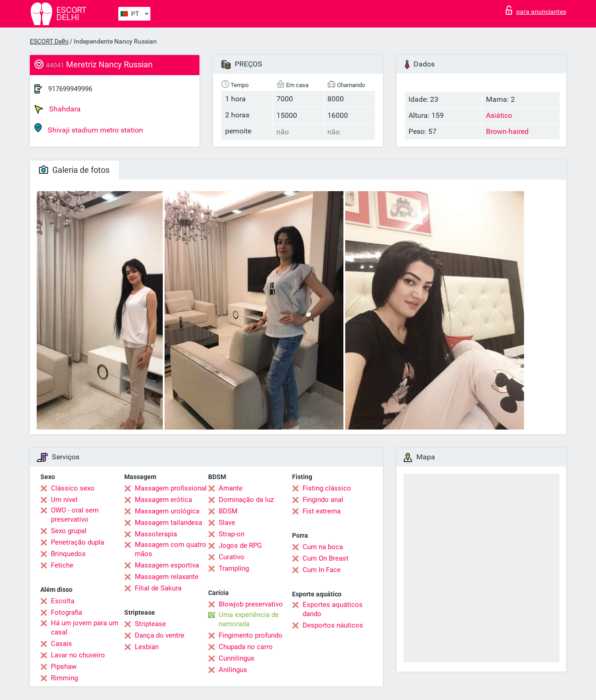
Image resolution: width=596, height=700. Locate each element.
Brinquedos (68, 554)
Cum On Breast (326, 558)
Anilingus (233, 670)
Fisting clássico (327, 488)
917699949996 (70, 89)
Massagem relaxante (167, 577)
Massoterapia (156, 534)
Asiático (499, 115)
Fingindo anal (323, 500)
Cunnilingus (237, 658)
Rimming (64, 678)
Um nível (64, 500)
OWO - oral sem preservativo (75, 515)
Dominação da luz (246, 500)
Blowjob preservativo (251, 604)
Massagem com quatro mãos (171, 549)
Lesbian (147, 647)
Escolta (63, 601)
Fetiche (62, 565)
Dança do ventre (160, 635)
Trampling (234, 568)
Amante (231, 488)
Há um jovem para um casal (85, 628)
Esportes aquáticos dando (333, 609)
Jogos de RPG (240, 546)
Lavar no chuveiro (78, 655)
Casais (61, 644)
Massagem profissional (171, 488)
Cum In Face (322, 570)
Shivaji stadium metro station (89, 129)
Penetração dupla (77, 542)
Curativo (232, 557)
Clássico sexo (73, 488)
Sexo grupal (69, 531)
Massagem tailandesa (168, 523)
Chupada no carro (246, 647)
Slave (227, 523)
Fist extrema (322, 511)
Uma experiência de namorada (249, 619)
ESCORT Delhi (49, 41)
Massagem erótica (163, 500)
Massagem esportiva (167, 565)
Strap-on (232, 534)
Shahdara (58, 109)
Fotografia (66, 612)
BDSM (228, 511)
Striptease (150, 624)
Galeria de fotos (74, 170)
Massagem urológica (167, 511)
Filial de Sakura (158, 588)
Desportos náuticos (333, 625)
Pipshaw (64, 667)
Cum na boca (323, 547)
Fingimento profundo (251, 635)
